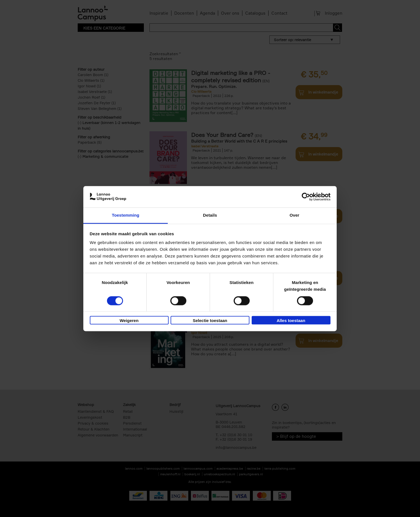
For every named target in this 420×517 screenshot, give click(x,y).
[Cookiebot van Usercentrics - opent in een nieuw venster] (306, 197)
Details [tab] (210, 215)
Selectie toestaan (210, 321)
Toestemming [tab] (126, 215)
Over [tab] (295, 215)
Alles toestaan (291, 321)
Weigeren (129, 321)
